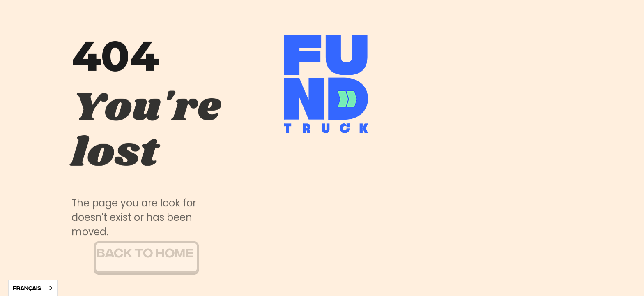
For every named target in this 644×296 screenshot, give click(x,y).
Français (27, 288)
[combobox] (33, 288)
